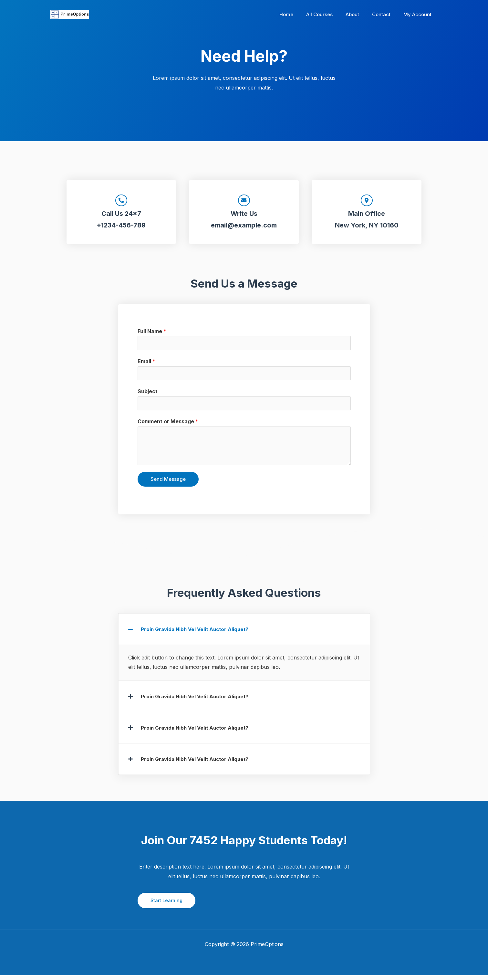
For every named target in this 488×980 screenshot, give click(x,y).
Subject (148, 395)
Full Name (152, 333)
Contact (386, 14)
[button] (244, 634)
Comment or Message (168, 426)
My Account (419, 14)
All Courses (331, 14)
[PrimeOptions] (70, 14)
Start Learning (167, 905)
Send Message (168, 484)
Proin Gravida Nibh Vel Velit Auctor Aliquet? (197, 634)
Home (301, 14)
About (360, 14)
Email (146, 364)
